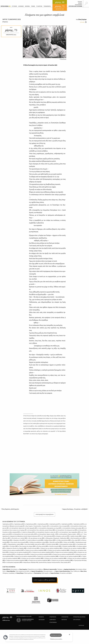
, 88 (7, 617)
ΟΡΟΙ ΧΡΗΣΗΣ (77, 620)
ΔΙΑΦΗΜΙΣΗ (53, 620)
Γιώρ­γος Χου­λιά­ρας (61, 573)
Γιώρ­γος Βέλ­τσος (10, 569)
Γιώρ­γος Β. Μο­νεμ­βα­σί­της (42, 571)
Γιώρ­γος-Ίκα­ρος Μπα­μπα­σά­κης (67, 571)
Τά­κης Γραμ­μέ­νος (30, 569)
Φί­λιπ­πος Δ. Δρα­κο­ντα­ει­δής (53, 569)
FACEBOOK (41, 617)
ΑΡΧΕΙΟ (80, 3)
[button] (6, 637)
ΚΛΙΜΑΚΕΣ (21, 6)
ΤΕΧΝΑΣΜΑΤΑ (47, 6)
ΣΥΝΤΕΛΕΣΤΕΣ (65, 617)
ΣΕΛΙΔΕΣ (80, 2)
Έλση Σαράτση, (10, 509)
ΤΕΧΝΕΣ (33, 6)
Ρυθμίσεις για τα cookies (56, 639)
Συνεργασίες (53, 617)
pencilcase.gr (81, 625)
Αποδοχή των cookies (56, 635)
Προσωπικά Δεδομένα (79, 617)
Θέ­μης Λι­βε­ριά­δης (18, 571)
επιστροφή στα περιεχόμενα (45, 514)
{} (5, 22)
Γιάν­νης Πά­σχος (24, 573)
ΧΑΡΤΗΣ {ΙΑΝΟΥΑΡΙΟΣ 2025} (12, 19)
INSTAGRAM (42, 620)
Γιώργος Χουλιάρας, (75, 509)
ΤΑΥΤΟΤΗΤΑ (64, 620)
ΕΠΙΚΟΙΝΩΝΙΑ (79, 5)
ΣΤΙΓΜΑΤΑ (14, 6)
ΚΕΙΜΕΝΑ (27, 6)
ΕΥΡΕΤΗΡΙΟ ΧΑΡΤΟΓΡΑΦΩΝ (75, 6)
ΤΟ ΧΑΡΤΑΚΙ (39, 6)
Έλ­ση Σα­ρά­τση (41, 573)
